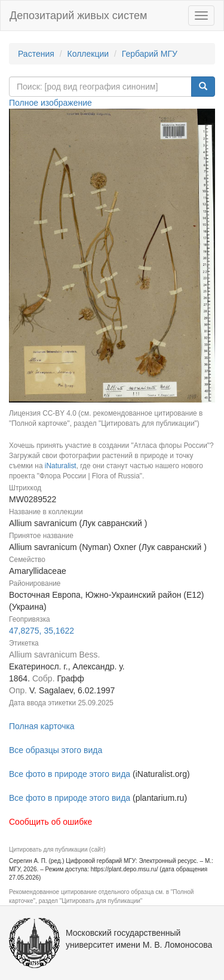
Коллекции (88, 54)
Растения (36, 54)
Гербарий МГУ (150, 54)
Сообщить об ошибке (50, 822)
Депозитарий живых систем (78, 16)
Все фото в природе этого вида (70, 774)
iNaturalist (61, 466)
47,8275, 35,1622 (42, 631)
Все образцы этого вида (56, 750)
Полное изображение (50, 103)
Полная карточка (42, 726)
